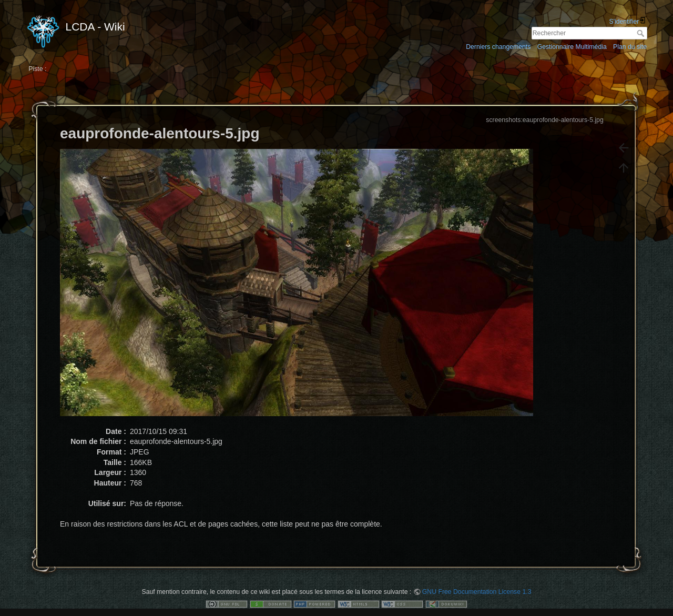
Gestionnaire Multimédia (572, 47)
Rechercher (642, 33)
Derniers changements (498, 47)
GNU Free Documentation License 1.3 (477, 592)
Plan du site (630, 47)
